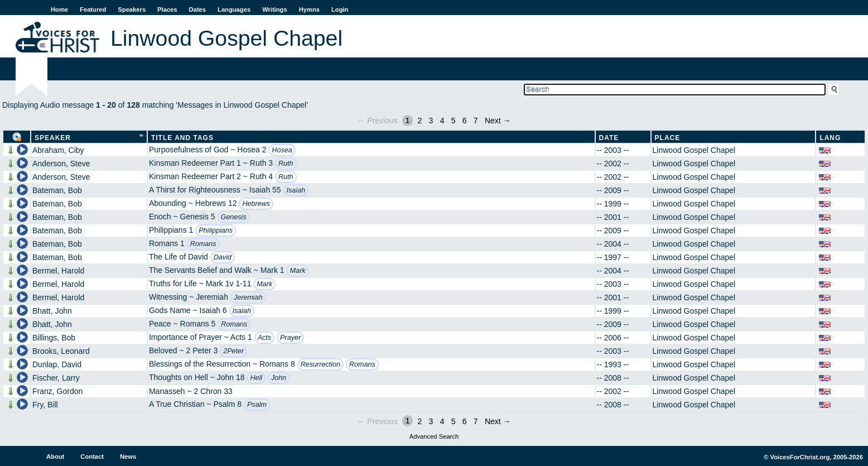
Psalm (257, 405)
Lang (830, 138)
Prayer (290, 338)
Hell (256, 378)
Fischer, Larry (56, 378)
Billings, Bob (54, 338)
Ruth (286, 164)
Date (609, 138)
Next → (498, 121)
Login (340, 9)
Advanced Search (434, 436)
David (223, 257)
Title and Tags (182, 138)
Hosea (282, 150)
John (279, 378)
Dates (197, 9)
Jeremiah (248, 297)
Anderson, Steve (61, 164)
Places (167, 9)
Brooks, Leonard (61, 351)
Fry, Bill (45, 405)
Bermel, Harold (58, 271)
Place (668, 138)
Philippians (216, 230)
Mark (297, 271)
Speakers (132, 9)
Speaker (53, 138)
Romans (203, 244)
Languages (234, 9)
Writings (275, 9)
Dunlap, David (57, 364)
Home (59, 9)
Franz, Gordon (57, 391)
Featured (93, 9)
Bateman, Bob (57, 190)
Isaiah (296, 190)
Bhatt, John (52, 311)
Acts (265, 338)
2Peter (233, 351)
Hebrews (256, 204)
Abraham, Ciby (58, 150)
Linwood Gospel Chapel (694, 150)
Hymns (309, 9)
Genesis (234, 217)
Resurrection (320, 364)
